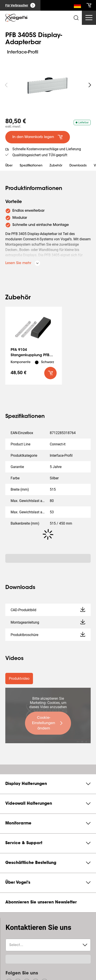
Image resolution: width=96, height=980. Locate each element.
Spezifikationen (31, 166)
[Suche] (77, 6)
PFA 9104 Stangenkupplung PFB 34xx (30, 355)
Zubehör (56, 166)
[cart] (89, 5)
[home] (16, 18)
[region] (48, 85)
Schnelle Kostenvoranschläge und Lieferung (47, 149)
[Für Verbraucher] (20, 5)
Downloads (78, 166)
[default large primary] (38, 137)
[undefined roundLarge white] (90, 85)
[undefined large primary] (48, 723)
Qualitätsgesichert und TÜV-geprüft (40, 155)
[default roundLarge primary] (50, 373)
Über (9, 166)
